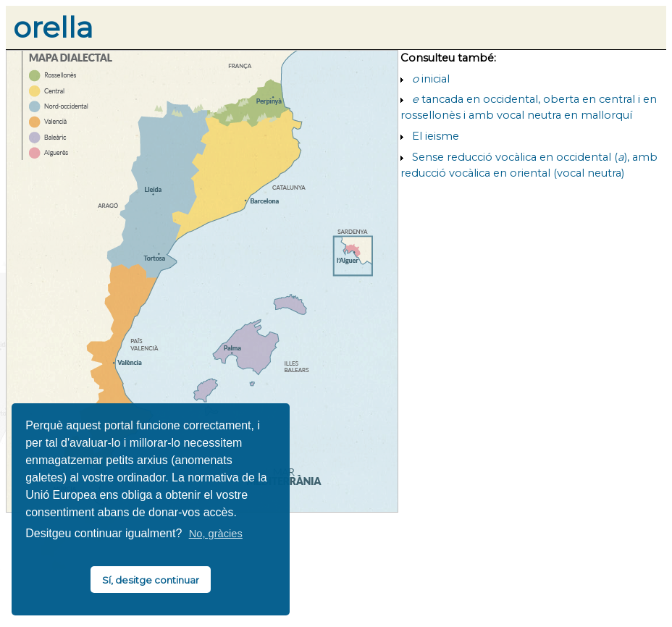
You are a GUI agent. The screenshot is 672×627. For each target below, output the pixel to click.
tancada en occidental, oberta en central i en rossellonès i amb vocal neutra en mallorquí (529, 107)
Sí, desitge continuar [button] (151, 580)
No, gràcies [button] (216, 534)
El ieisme (436, 136)
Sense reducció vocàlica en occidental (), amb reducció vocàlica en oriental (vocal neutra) (529, 165)
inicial (431, 79)
